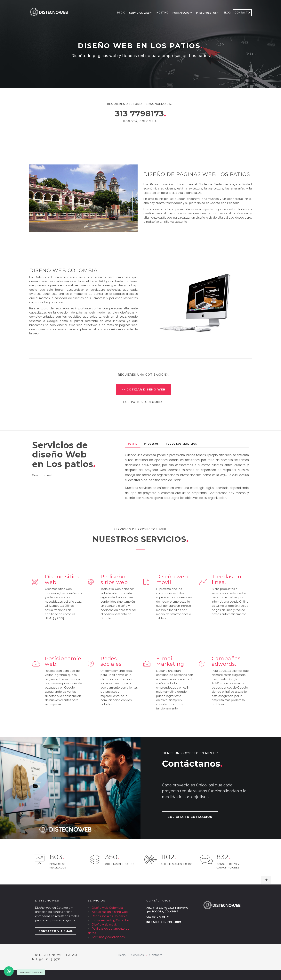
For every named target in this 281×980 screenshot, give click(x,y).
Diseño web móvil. (104, 925)
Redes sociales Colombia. (110, 916)
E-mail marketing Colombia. (111, 920)
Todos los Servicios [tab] (181, 444)
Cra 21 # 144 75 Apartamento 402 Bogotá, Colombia (167, 910)
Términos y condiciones (108, 937)
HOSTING (163, 13)
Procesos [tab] (151, 444)
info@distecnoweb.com (164, 922)
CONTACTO (242, 13)
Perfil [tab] (133, 444)
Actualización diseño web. (110, 912)
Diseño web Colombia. (108, 908)
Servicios (137, 955)
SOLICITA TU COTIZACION (190, 817)
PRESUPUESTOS (206, 13)
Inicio (121, 13)
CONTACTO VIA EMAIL (56, 931)
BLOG (227, 13)
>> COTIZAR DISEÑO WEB (143, 389)
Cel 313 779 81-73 (158, 917)
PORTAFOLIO (181, 13)
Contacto (156, 955)
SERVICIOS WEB (139, 13)
